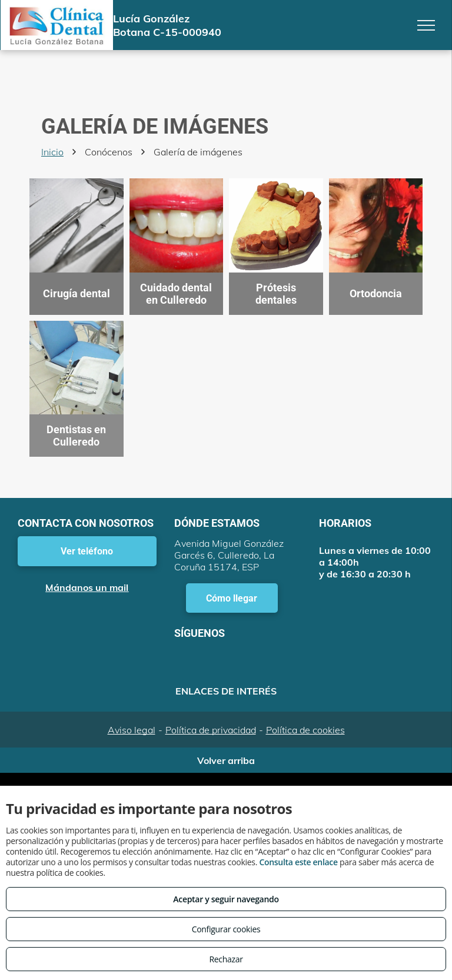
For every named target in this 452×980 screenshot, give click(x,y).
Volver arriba (226, 760)
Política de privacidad (211, 730)
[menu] (426, 25)
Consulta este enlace (298, 862)
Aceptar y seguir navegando (226, 899)
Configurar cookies (226, 929)
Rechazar (226, 959)
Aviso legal (132, 730)
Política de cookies (305, 730)
